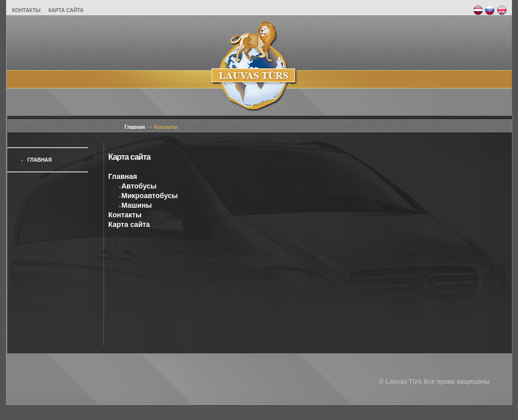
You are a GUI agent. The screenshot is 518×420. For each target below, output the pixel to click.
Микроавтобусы (148, 196)
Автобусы (137, 186)
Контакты (166, 127)
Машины (135, 205)
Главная (135, 127)
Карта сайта (129, 224)
